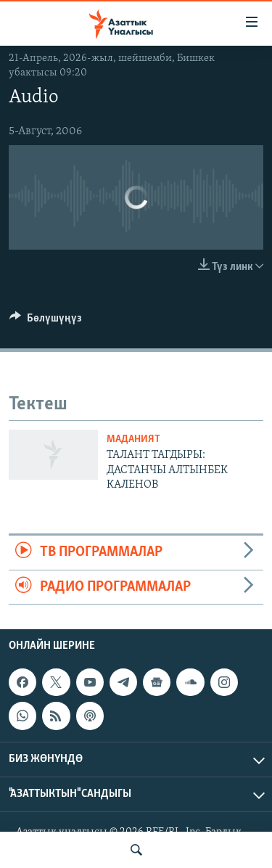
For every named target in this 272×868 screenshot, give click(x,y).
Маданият (133, 439)
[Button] (46, 322)
